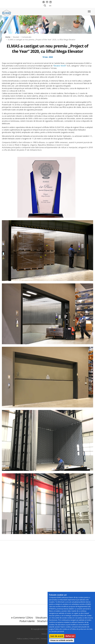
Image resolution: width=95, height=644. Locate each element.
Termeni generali (47, 639)
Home (8, 37)
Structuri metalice (46, 621)
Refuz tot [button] (70, 636)
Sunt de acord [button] (57, 636)
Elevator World (60, 66)
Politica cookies (22, 639)
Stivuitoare (41, 618)
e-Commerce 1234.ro (22, 618)
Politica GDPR (34, 639)
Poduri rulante (27, 621)
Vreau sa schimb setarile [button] (62, 640)
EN (50, 6)
